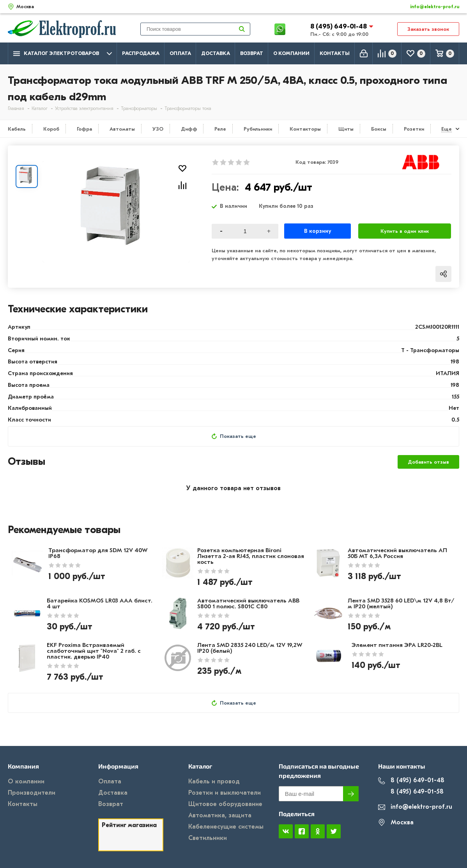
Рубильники (258, 129)
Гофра (84, 129)
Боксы (379, 129)
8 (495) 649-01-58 (411, 792)
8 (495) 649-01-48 (339, 26)
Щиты (346, 129)
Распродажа (141, 53)
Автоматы (122, 129)
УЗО (158, 129)
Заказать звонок (428, 29)
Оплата (180, 53)
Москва (396, 823)
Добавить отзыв (428, 462)
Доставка (216, 53)
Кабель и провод (214, 781)
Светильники (208, 838)
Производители (32, 793)
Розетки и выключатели (225, 793)
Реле (220, 129)
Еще (447, 129)
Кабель (17, 129)
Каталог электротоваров (63, 54)
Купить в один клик (405, 231)
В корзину (318, 231)
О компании (291, 53)
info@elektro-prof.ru (430, 7)
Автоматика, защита (220, 815)
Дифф (189, 129)
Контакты (335, 53)
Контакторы (305, 129)
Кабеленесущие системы (226, 827)
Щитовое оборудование (225, 804)
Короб (51, 129)
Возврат (252, 53)
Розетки (414, 129)
